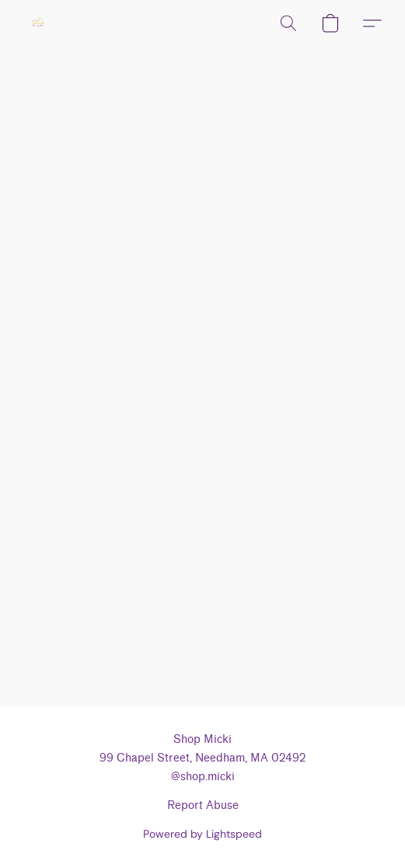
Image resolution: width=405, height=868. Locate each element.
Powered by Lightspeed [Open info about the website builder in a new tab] (202, 834)
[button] (39, 23)
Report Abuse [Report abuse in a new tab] (203, 805)
